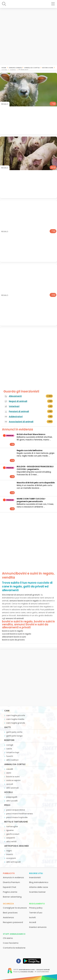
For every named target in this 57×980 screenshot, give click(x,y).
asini (9, 773)
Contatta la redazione (14, 948)
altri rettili (11, 842)
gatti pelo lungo (14, 736)
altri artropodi (13, 862)
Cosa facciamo (11, 943)
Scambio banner (37, 892)
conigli (10, 745)
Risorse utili (36, 873)
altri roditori (12, 760)
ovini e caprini (13, 780)
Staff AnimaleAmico (14, 934)
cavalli (10, 769)
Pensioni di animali (19, 411)
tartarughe (12, 827)
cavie (9, 749)
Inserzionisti (35, 877)
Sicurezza (8, 904)
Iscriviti (32, 917)
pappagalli (12, 797)
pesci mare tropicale (17, 817)
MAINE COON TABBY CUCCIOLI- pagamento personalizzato (31, 500)
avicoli (10, 784)
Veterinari (14, 406)
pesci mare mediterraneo (20, 814)
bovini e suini (48, 67)
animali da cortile (32, 67)
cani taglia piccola (16, 715)
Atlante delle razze (39, 887)
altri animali (12, 788)
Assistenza (8, 917)
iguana (10, 830)
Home (4, 67)
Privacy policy (36, 908)
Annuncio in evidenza (13, 877)
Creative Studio (27, 972)
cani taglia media (15, 719)
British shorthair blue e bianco (31, 434)
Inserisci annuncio (38, 927)
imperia (13, 70)
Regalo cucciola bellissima (30, 450)
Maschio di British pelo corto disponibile (36, 483)
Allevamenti (15, 396)
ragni (9, 851)
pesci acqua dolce (16, 810)
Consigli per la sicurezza (15, 908)
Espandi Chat (10, 887)
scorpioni (11, 858)
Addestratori (16, 417)
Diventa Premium (11, 882)
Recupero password (13, 922)
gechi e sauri (13, 834)
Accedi (33, 922)
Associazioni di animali (21, 422)
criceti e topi (13, 752)
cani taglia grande (16, 723)
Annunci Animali (15, 67)
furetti (10, 756)
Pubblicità (9, 873)
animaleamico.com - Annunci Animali (34, 970)
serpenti (11, 838)
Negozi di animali (18, 401)
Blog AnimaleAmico (39, 882)
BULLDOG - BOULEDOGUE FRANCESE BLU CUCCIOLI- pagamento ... (35, 468)
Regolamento (37, 904)
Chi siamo (8, 938)
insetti (10, 854)
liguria (4, 70)
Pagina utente (10, 892)
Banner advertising (12, 897)
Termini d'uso (36, 913)
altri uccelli (12, 801)
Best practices (10, 913)
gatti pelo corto (14, 732)
